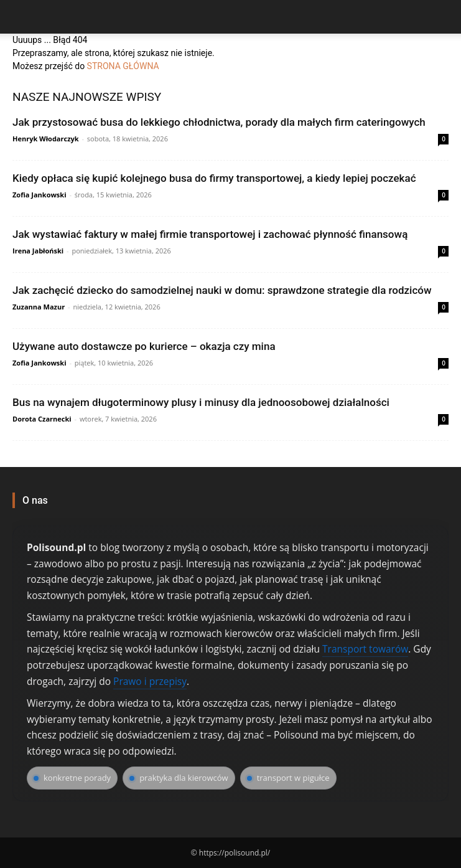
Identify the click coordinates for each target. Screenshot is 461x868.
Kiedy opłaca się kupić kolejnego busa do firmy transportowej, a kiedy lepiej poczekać (214, 178)
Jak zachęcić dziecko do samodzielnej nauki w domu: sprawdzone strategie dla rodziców (222, 290)
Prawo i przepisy (150, 681)
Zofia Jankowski (40, 195)
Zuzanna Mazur (39, 307)
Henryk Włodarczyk (46, 139)
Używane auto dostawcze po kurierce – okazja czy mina (144, 346)
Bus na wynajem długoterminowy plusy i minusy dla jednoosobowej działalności (201, 402)
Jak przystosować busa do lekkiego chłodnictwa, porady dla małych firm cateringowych (219, 122)
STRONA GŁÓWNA (123, 66)
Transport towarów (365, 649)
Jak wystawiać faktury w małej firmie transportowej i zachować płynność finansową (210, 234)
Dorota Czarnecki (42, 419)
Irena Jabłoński (38, 251)
